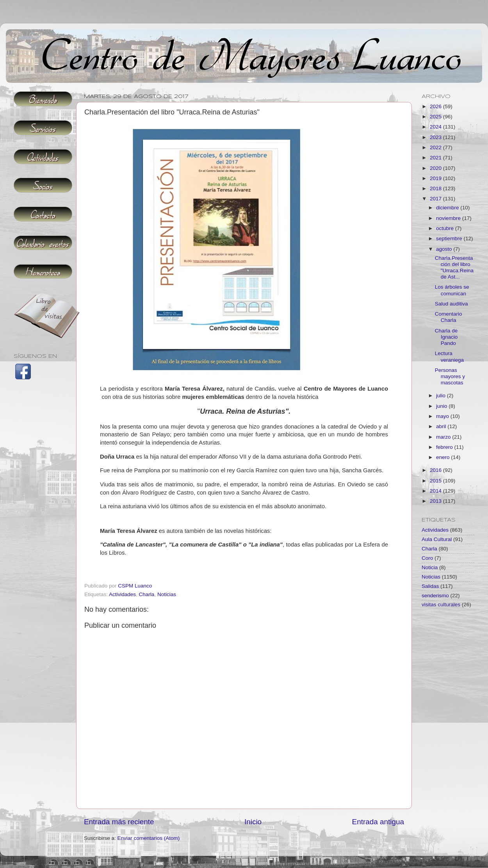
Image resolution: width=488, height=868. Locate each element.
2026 (436, 106)
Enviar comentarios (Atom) (149, 838)
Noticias (167, 594)
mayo (443, 416)
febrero (445, 447)
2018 (436, 188)
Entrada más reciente (119, 822)
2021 (436, 158)
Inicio (253, 822)
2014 (436, 491)
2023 (436, 137)
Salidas (430, 586)
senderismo (435, 596)
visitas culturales (441, 605)
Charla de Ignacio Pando (446, 337)
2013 (436, 501)
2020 (436, 168)
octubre (446, 228)
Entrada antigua (378, 822)
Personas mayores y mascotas (450, 376)
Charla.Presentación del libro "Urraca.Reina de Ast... (454, 268)
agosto (445, 249)
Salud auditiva (451, 304)
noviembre (449, 218)
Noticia (430, 567)
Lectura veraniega (449, 356)
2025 (436, 117)
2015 (436, 481)
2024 (436, 127)
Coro (427, 558)
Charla (147, 594)
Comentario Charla (449, 317)
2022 (436, 147)
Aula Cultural (437, 539)
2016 (436, 470)
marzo (444, 437)
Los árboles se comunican (452, 290)
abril (442, 426)
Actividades (122, 594)
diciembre (448, 208)
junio (442, 406)
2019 (436, 178)
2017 (436, 199)
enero (443, 457)
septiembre (450, 238)
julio (442, 396)
